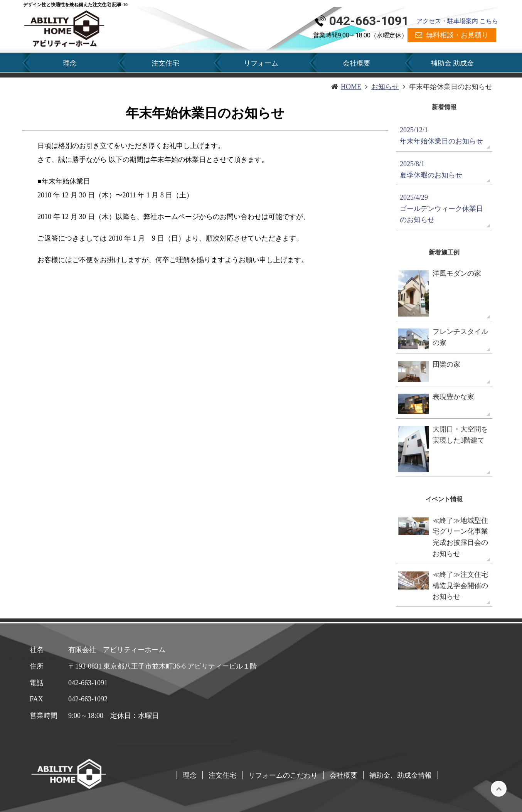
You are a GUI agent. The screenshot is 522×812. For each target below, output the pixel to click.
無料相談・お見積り (457, 35)
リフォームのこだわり (283, 775)
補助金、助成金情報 (401, 775)
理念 (70, 63)
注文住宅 (165, 63)
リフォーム (261, 63)
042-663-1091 (369, 21)
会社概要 (357, 63)
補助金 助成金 (452, 63)
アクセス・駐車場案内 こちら (457, 21)
